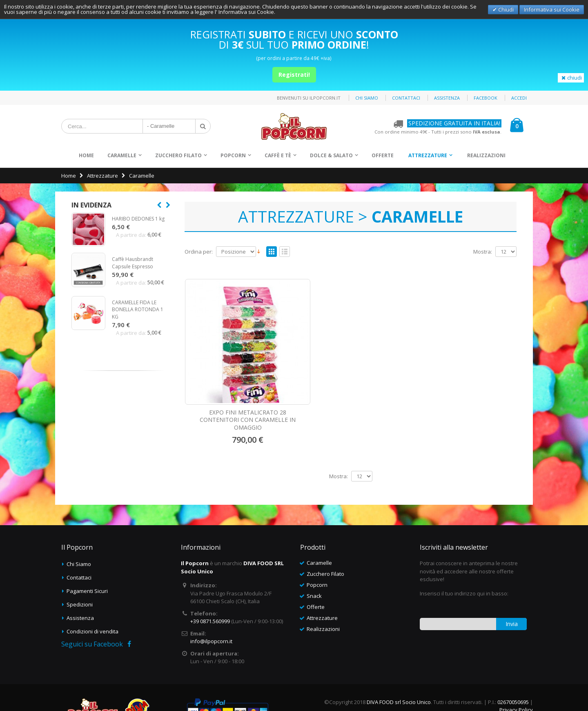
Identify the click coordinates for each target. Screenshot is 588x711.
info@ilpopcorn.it (211, 608)
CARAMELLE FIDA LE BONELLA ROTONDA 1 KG (138, 310)
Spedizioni (80, 571)
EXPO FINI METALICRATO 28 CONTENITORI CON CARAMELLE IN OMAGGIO (223, 379)
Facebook (486, 98)
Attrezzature (428, 155)
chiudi (571, 78)
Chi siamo (367, 98)
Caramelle (122, 155)
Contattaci (406, 98)
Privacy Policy (516, 676)
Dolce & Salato (331, 155)
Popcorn (233, 155)
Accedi (519, 98)
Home (69, 176)
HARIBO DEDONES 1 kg (138, 219)
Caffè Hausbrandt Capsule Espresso (133, 263)
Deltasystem (517, 691)
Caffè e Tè (278, 155)
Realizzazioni (486, 155)
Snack (314, 562)
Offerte (383, 155)
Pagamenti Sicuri (87, 557)
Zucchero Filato (178, 155)
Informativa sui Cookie (552, 9)
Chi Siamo (79, 530)
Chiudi (505, 9)
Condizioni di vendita (92, 598)
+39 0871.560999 (210, 588)
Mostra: (483, 252)
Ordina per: (199, 252)
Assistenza (447, 98)
